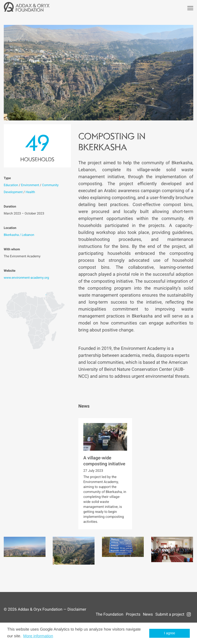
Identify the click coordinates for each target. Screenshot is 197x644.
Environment (30, 185)
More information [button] (38, 636)
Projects (133, 614)
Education (11, 185)
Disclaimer (77, 609)
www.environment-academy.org (26, 278)
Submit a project (170, 614)
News (148, 614)
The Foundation (110, 614)
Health (30, 192)
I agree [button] (170, 633)
